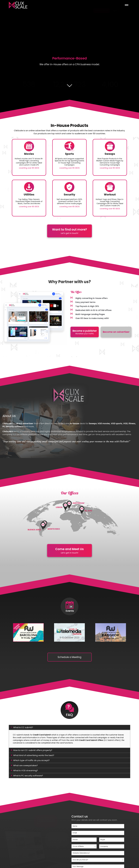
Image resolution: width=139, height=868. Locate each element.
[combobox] (84, 846)
